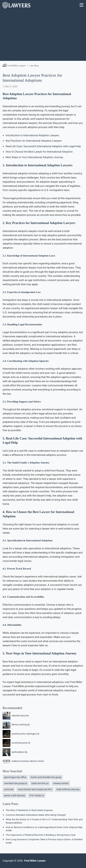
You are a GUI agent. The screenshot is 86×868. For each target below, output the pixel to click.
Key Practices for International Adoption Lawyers (34, 141)
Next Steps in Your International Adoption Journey (34, 157)
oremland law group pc (16, 783)
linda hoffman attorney (68, 789)
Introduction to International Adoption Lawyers (32, 135)
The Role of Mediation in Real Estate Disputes (29, 810)
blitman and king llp (16, 725)
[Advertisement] (43, 36)
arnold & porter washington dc (21, 734)
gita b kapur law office (15, 777)
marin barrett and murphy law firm (35, 789)
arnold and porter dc (16, 743)
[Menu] (82, 5)
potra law (9, 789)
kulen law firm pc (40, 783)
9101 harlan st (37, 795)
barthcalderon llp (15, 752)
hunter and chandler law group (46, 777)
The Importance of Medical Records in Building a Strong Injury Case (41, 835)
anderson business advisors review (23, 761)
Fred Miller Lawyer (16, 66)
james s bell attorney (15, 795)
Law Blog (34, 66)
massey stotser (61, 783)
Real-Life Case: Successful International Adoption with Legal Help (43, 146)
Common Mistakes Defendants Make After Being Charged (36, 815)
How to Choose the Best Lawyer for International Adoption (39, 152)
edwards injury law (16, 716)
